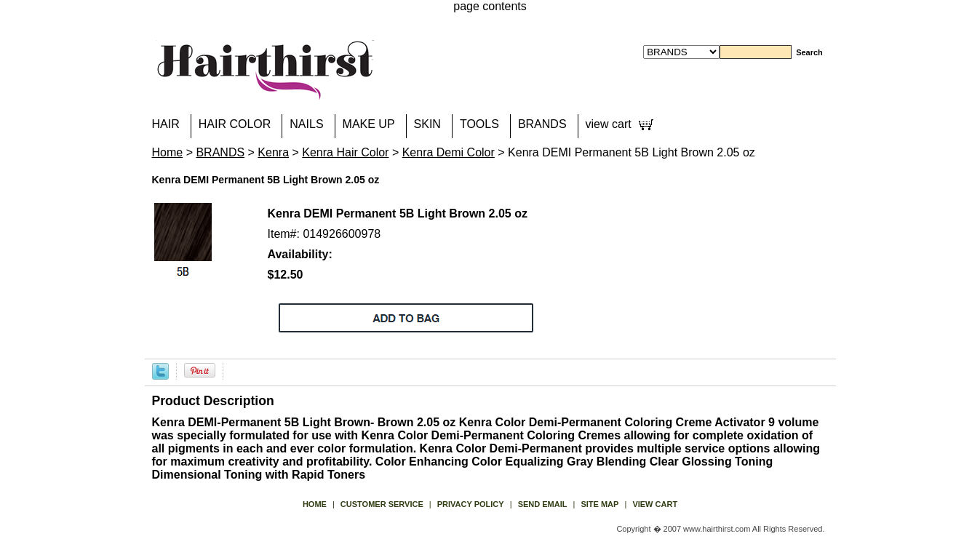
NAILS (306, 124)
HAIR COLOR (235, 124)
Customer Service (382, 504)
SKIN (427, 124)
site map (599, 504)
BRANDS (542, 124)
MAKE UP (369, 124)
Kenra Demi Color (449, 152)
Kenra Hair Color (345, 152)
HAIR (166, 124)
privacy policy (471, 504)
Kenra (273, 152)
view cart (609, 124)
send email (543, 504)
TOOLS (479, 124)
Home (168, 152)
